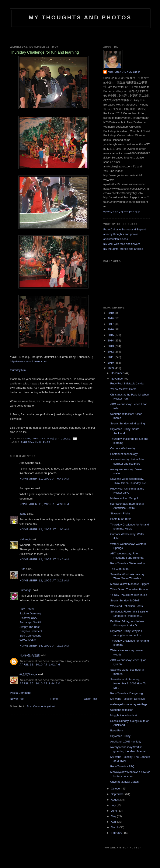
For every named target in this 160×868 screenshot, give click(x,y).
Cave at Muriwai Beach (124, 782)
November (118, 379)
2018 (111, 318)
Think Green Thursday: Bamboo (130, 589)
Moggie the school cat (124, 715)
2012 (111, 352)
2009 (111, 368)
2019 (111, 313)
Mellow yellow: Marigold (125, 498)
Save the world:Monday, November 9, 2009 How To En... (128, 684)
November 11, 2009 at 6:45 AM (44, 479)
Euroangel (26, 590)
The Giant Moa (119, 569)
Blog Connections (30, 636)
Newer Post (17, 699)
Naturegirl (25, 539)
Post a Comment (20, 693)
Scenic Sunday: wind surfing (127, 423)
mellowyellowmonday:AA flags (129, 704)
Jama (23, 514)
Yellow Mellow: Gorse (123, 389)
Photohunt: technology (124, 454)
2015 (111, 335)
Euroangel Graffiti (30, 622)
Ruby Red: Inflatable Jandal (127, 383)
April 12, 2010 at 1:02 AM (40, 665)
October (116, 789)
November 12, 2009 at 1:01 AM (44, 529)
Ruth (22, 569)
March (115, 827)
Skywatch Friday (120, 513)
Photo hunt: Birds (121, 519)
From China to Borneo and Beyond (125, 229)
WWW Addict (28, 640)
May (114, 816)
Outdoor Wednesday (123, 448)
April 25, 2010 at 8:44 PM (40, 683)
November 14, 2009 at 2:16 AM (44, 646)
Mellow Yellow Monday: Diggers (130, 584)
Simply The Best (29, 627)
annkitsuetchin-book (116, 239)
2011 (111, 357)
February (117, 833)
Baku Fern (116, 730)
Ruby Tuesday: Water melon (128, 563)
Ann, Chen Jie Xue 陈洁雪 (41, 439)
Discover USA (28, 618)
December (118, 373)
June (114, 811)
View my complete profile (122, 212)
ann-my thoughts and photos (121, 234)
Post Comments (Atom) (41, 706)
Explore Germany (30, 613)
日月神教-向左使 (30, 655)
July (114, 805)
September (118, 794)
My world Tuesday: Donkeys (127, 699)
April (114, 822)
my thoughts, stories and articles (123, 249)
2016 (111, 329)
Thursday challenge (36, 442)
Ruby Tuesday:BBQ (122, 766)
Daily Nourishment (31, 631)
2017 (111, 324)
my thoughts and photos (80, 17)
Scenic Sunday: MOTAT (125, 600)
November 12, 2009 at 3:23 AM (44, 580)
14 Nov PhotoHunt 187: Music (128, 595)
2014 (111, 340)
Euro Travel (27, 609)
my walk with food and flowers (122, 244)
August (116, 800)
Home (54, 699)
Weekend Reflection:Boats (126, 606)
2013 (111, 346)
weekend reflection (122, 710)
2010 (111, 363)
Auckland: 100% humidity (126, 742)
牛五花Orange (28, 674)
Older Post (91, 699)
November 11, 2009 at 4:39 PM (44, 504)
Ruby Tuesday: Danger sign (127, 693)
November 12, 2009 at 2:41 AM (44, 559)
